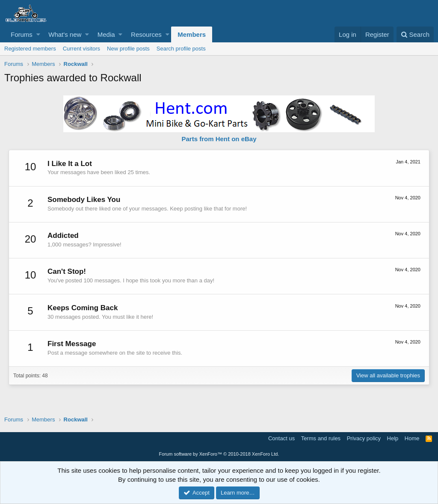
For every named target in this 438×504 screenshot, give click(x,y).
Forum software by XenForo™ (219, 454)
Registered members (30, 49)
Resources (146, 34)
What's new (65, 34)
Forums (22, 34)
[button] (38, 34)
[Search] (415, 34)
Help (393, 438)
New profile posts (128, 49)
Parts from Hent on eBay (219, 139)
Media (106, 34)
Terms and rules (321, 438)
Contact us (281, 438)
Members (192, 34)
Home (412, 438)
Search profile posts (181, 49)
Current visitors (81, 49)
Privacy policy (364, 438)
